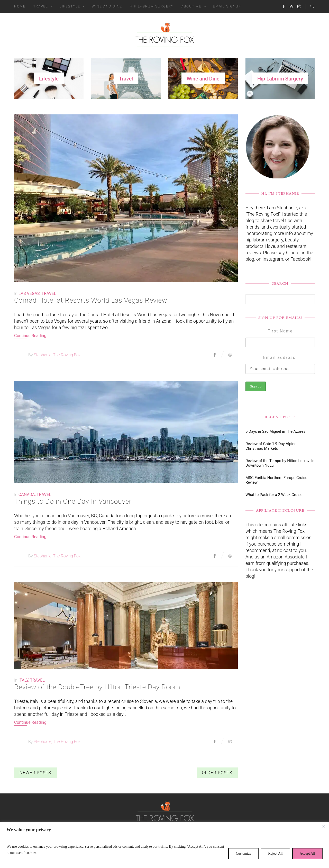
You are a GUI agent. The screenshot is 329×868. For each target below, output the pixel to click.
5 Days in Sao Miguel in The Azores (275, 431)
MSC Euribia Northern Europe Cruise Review (276, 480)
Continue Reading (30, 336)
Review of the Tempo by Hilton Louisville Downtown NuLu (280, 463)
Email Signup (227, 6)
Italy (23, 680)
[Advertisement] (280, 674)
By (30, 355)
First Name (280, 331)
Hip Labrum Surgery (152, 6)
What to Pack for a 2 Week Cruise (274, 495)
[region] (164, 845)
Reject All (275, 853)
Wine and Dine (107, 6)
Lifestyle (70, 6)
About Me (191, 6)
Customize (243, 853)
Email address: (280, 358)
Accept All (307, 853)
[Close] (324, 826)
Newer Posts (35, 773)
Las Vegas (29, 293)
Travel (40, 6)
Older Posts (217, 773)
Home (20, 6)
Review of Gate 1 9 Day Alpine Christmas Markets (271, 446)
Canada (27, 495)
